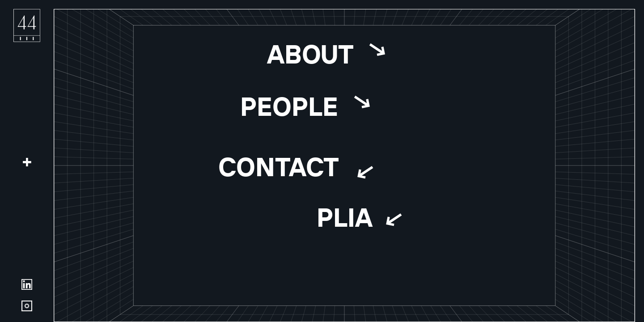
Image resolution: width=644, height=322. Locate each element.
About (310, 54)
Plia (345, 216)
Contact (279, 166)
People (289, 106)
